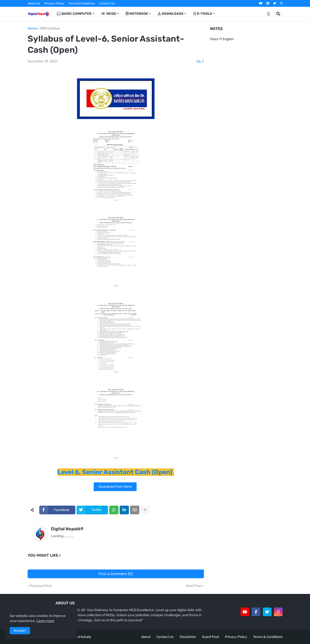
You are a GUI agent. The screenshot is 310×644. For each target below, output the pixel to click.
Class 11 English (222, 39)
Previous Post (41, 586)
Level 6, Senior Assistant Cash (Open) (115, 472)
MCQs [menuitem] (109, 14)
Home (32, 29)
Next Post (194, 586)
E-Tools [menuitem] (202, 14)
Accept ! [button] (20, 631)
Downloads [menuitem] (170, 14)
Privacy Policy (54, 3)
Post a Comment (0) (116, 574)
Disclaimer (188, 637)
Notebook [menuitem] (137, 14)
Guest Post (210, 637)
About (146, 637)
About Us (34, 3)
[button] (269, 14)
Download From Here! (115, 487)
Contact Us (107, 3)
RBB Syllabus (50, 29)
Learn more (45, 621)
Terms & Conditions (82, 3)
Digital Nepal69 (67, 529)
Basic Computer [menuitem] (74, 14)
